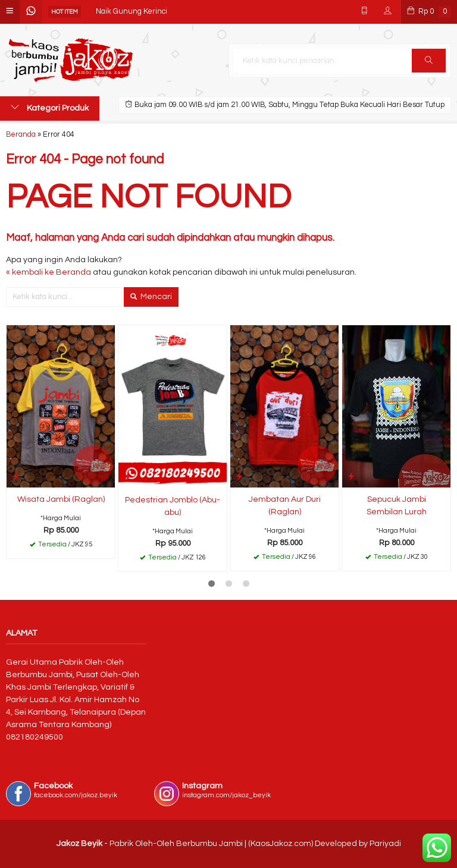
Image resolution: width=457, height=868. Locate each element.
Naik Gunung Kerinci (132, 12)
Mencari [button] (151, 297)
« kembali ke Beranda (48, 272)
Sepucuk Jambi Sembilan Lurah (397, 506)
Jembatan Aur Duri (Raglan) (285, 506)
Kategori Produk (50, 108)
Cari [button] (429, 64)
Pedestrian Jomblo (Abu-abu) (173, 506)
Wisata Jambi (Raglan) (61, 499)
